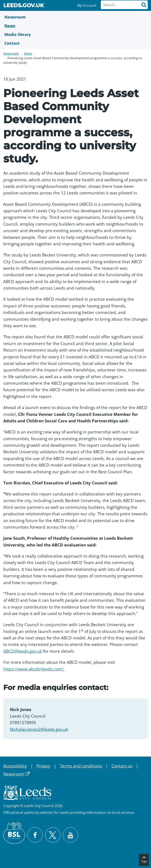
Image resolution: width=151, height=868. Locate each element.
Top (144, 861)
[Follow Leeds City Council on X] (53, 835)
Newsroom (11, 53)
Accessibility (15, 766)
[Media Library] (75, 34)
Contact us (122, 766)
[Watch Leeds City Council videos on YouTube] (70, 835)
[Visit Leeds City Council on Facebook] (35, 835)
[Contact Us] (75, 43)
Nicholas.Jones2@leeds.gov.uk (39, 729)
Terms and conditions (81, 766)
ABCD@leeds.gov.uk (23, 651)
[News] (75, 26)
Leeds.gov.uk (24, 6)
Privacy (43, 766)
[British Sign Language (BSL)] (14, 833)
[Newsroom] (75, 17)
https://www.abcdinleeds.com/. (34, 669)
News (28, 53)
